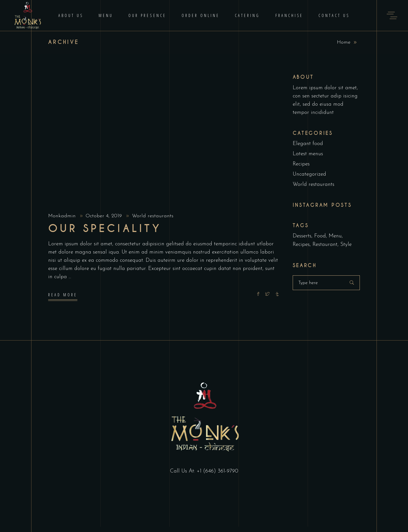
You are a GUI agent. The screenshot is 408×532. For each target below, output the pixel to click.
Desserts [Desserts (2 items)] (302, 236)
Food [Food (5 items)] (320, 236)
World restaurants (153, 216)
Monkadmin (63, 216)
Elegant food (308, 144)
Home (344, 42)
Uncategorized (309, 174)
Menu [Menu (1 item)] (335, 236)
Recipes (301, 164)
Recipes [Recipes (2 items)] (301, 245)
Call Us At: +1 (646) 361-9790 (204, 471)
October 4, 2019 (105, 216)
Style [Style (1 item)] (346, 245)
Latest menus (308, 154)
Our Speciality (105, 229)
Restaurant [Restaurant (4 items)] (325, 245)
